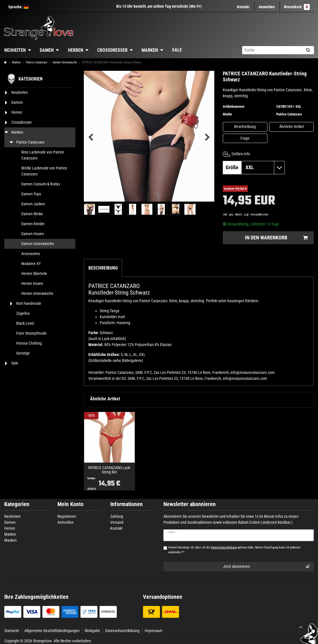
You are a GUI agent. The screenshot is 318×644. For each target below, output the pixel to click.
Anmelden (66, 522)
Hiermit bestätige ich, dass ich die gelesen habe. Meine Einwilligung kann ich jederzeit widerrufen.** (234, 550)
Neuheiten (13, 516)
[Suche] (308, 50)
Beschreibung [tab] (103, 268)
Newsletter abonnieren (190, 504)
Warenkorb (297, 7)
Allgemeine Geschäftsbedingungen (52, 631)
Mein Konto (70, 504)
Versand (117, 522)
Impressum (154, 631)
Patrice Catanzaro (37, 62)
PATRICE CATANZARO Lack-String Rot (109, 470)
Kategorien (17, 504)
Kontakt (243, 7)
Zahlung (117, 516)
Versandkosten (259, 215)
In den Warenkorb (276, 238)
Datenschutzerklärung (122, 631)
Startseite (12, 631)
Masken (11, 540)
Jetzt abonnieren (266, 567)
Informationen (126, 504)
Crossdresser (112, 50)
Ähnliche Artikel (292, 127)
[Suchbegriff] (272, 50)
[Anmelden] (267, 7)
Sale (177, 50)
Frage (245, 138)
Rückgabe (92, 631)
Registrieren (67, 516)
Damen (47, 50)
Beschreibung (245, 127)
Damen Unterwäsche (65, 62)
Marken (150, 50)
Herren (76, 50)
